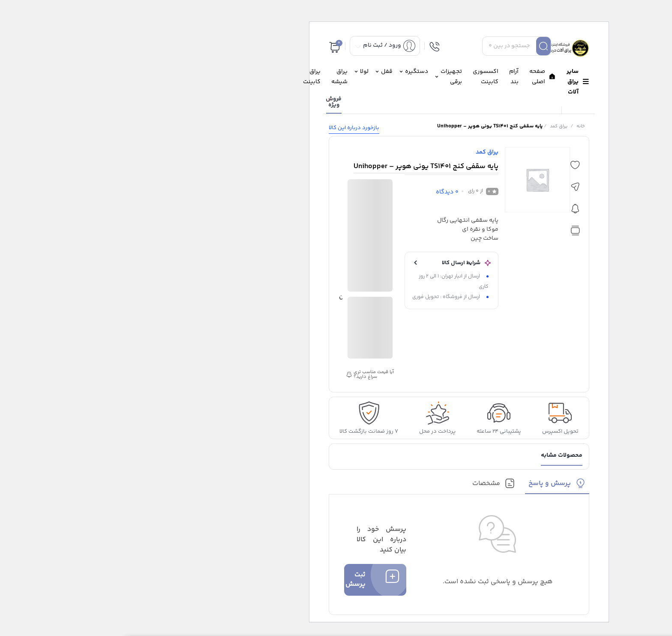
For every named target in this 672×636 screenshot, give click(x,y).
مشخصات (363, 484)
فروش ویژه (211, 102)
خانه (458, 126)
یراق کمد (436, 126)
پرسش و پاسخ (427, 484)
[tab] (434, 486)
